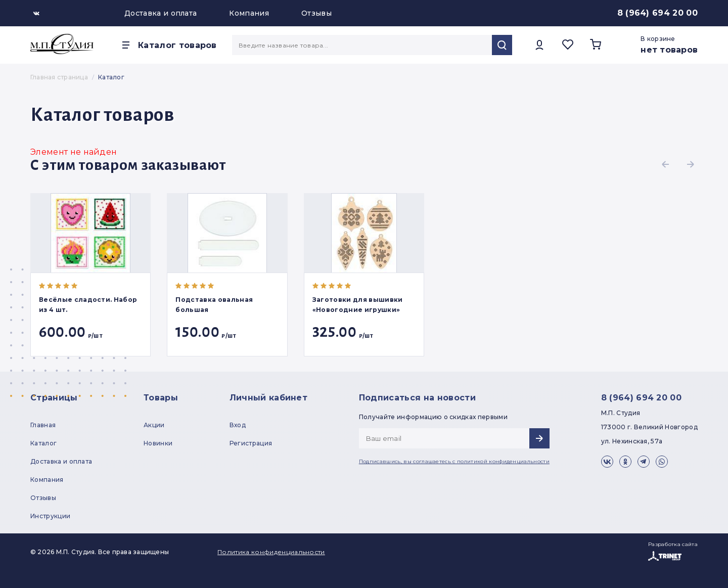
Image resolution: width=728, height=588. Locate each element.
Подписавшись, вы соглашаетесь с (454, 461)
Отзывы (316, 13)
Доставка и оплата (161, 13)
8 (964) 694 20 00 (657, 13)
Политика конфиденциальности (271, 552)
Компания (249, 13)
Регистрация (251, 443)
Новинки (158, 443)
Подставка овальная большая (214, 305)
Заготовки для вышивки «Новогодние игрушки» (358, 305)
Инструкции (50, 516)
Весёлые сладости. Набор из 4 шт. (88, 305)
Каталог (43, 443)
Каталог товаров (177, 45)
